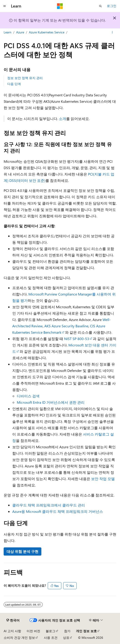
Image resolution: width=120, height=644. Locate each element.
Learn (7, 32)
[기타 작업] (112, 33)
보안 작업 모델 (103, 479)
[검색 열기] (100, 6)
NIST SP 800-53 (77, 339)
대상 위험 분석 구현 (22, 551)
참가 (67, 631)
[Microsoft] (60, 6)
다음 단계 (14, 84)
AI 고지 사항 (12, 631)
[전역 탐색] (5, 6)
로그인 (112, 6)
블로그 (50, 631)
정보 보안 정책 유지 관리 (25, 78)
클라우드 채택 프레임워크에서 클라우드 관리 (49, 505)
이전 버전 (33, 631)
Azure (20, 32)
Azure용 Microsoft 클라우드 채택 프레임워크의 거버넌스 (58, 511)
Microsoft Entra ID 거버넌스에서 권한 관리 (51, 402)
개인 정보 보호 (86, 631)
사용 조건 (51, 638)
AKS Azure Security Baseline (66, 326)
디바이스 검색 (28, 396)
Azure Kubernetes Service (47, 32)
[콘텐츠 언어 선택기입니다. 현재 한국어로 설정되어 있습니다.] (13, 620)
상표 (66, 638)
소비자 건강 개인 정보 (19, 638)
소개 (62, 119)
